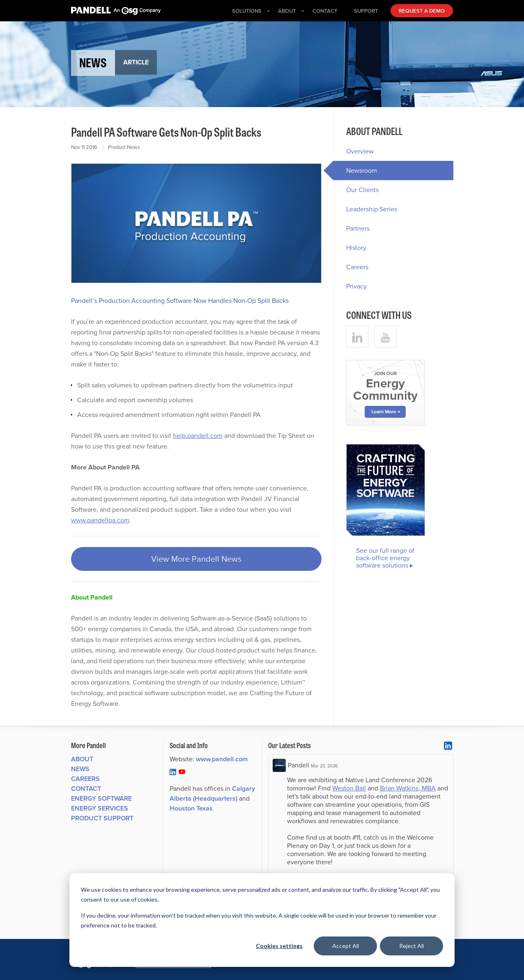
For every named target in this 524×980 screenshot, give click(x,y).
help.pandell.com (198, 436)
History (356, 248)
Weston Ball (349, 788)
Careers (357, 267)
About (82, 759)
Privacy (356, 286)
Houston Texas (191, 808)
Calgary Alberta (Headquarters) (212, 793)
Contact (86, 789)
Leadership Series (372, 209)
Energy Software (101, 798)
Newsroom (355, 171)
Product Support (102, 818)
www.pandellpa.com (100, 520)
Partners (358, 228)
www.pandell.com (222, 759)
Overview (360, 151)
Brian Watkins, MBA (408, 788)
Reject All (411, 946)
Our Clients (362, 190)
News (80, 769)
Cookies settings (279, 946)
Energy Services (100, 808)
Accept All (346, 946)
